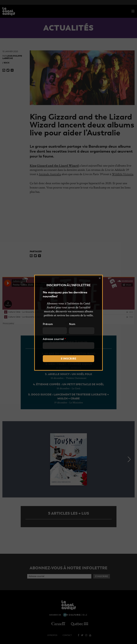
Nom (72, 324)
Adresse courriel (54, 339)
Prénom (48, 324)
